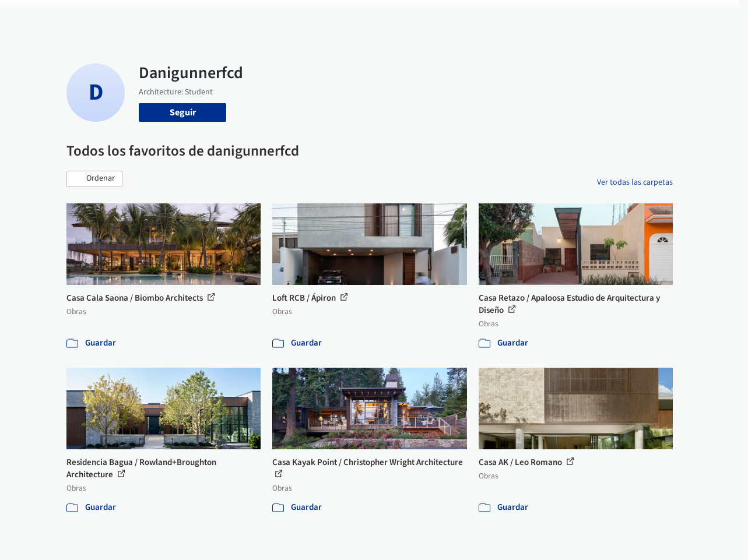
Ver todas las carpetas (635, 182)
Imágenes (353, 16)
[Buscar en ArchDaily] (188, 16)
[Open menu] (711, 16)
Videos (513, 16)
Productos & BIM (415, 16)
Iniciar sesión (576, 16)
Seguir (183, 112)
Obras (313, 16)
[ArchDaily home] (37, 16)
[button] (94, 179)
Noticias (474, 16)
